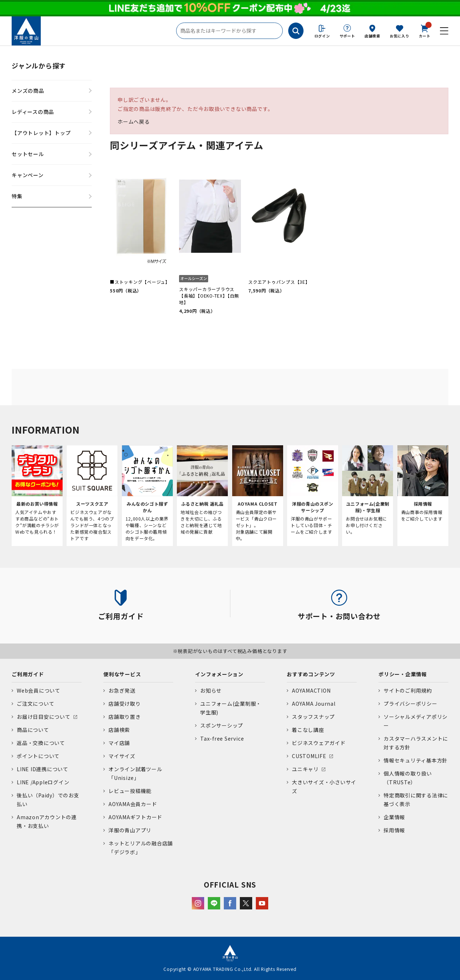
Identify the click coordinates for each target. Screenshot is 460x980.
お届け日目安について (44, 717)
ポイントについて (38, 756)
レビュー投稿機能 (130, 791)
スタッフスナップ (313, 717)
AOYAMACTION (311, 690)
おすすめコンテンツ (311, 674)
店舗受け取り (125, 704)
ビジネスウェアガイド (319, 743)
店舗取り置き (125, 717)
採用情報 (394, 830)
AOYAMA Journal (314, 704)
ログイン (322, 36)
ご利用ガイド (28, 674)
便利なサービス (122, 674)
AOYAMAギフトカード (135, 817)
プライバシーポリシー (411, 704)
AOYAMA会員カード (133, 804)
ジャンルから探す (39, 65)
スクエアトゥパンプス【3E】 (279, 282)
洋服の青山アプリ (130, 830)
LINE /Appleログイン (43, 782)
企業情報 (394, 817)
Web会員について (39, 690)
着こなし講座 (308, 730)
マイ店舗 (119, 743)
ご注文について (35, 704)
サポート (347, 36)
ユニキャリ (305, 769)
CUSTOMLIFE (309, 756)
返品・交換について (41, 743)
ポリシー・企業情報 (403, 674)
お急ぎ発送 (122, 690)
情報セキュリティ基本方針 (416, 760)
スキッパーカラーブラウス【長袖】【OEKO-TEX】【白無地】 (209, 296)
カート (425, 31)
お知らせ (211, 690)
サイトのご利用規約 (408, 690)
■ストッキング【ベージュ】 (140, 282)
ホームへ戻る (134, 121)
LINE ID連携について (43, 769)
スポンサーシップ (222, 725)
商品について (33, 730)
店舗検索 (372, 36)
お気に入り (400, 36)
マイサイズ (122, 756)
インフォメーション (219, 674)
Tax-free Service (222, 738)
